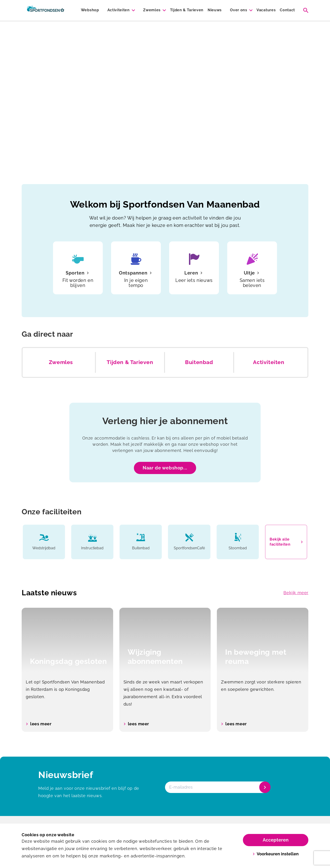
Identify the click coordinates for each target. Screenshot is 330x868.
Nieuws (215, 10)
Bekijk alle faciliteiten (286, 542)
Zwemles (152, 10)
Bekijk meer (296, 593)
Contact (287, 10)
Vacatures (266, 10)
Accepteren (276, 840)
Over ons (239, 10)
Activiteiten (119, 10)
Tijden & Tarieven (187, 10)
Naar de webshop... (165, 468)
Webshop (90, 10)
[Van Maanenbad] (46, 10)
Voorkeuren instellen (276, 854)
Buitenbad (199, 362)
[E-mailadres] (217, 787)
